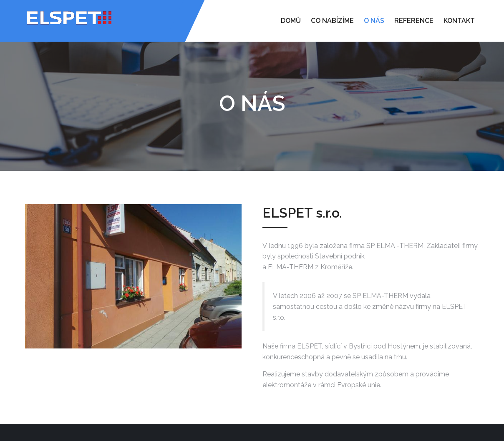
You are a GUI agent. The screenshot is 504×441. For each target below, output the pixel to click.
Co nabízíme (332, 21)
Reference (414, 21)
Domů (291, 21)
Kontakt (459, 21)
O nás (374, 21)
